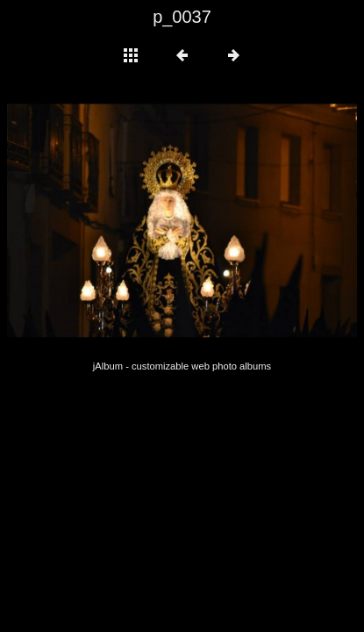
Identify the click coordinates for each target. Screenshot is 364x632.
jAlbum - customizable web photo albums (182, 366)
